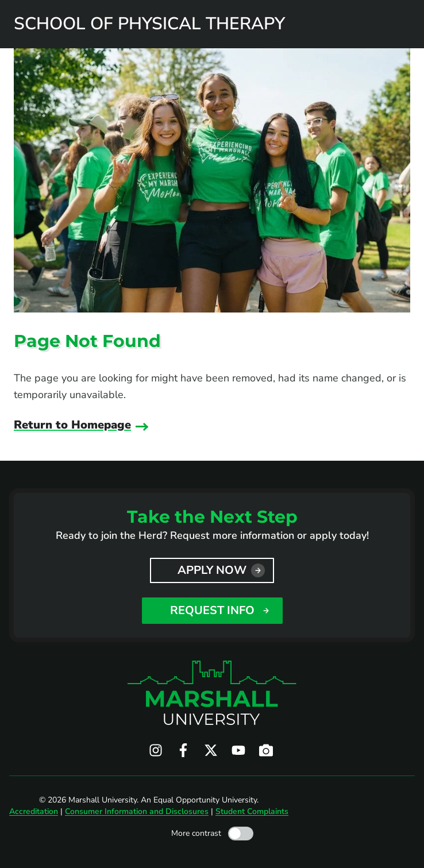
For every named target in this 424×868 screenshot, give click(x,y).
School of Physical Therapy (149, 24)
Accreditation (34, 811)
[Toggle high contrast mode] (241, 834)
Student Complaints (252, 811)
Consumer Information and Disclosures (137, 811)
